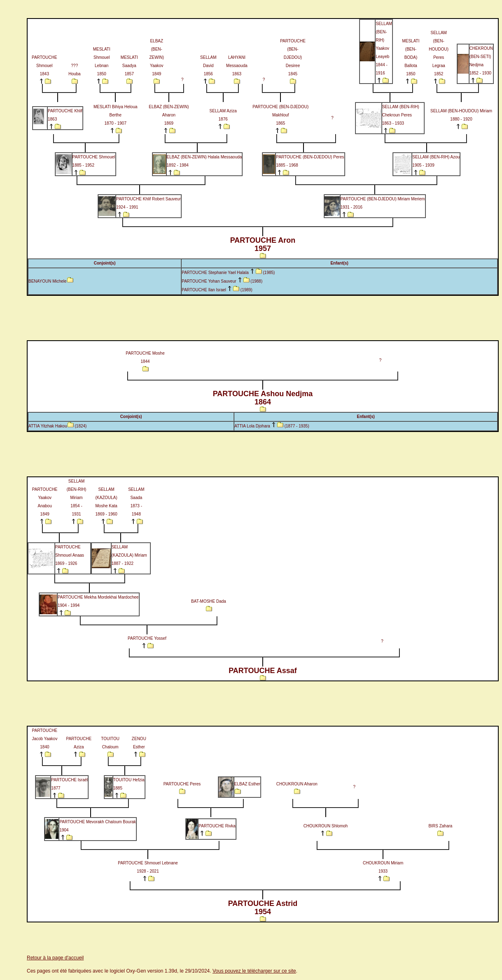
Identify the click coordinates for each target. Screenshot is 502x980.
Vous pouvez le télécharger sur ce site (254, 971)
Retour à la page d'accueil (55, 958)
